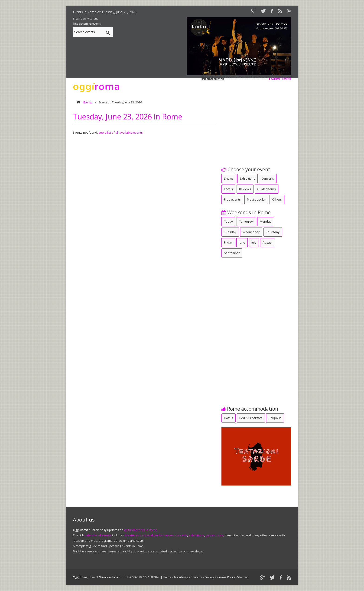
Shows (229, 178)
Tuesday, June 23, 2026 (119, 12)
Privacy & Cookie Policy (220, 577)
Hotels (229, 418)
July (254, 242)
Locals (228, 189)
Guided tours (266, 189)
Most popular (256, 199)
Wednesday (251, 232)
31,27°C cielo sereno (86, 18)
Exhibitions (247, 178)
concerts (181, 535)
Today (228, 221)
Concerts (268, 178)
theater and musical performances (149, 535)
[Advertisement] (256, 130)
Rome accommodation (250, 409)
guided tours (214, 535)
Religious (275, 418)
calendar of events (98, 535)
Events (88, 102)
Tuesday (230, 232)
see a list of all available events (121, 132)
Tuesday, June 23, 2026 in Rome (128, 117)
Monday (266, 221)
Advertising (181, 577)
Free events (232, 199)
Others (277, 199)
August (267, 242)
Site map (243, 577)
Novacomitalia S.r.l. (111, 577)
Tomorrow (246, 221)
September (232, 253)
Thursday (273, 232)
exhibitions (196, 535)
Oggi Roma (80, 577)
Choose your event (246, 169)
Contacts (196, 577)
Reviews (245, 189)
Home (167, 577)
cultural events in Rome (141, 530)
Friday (228, 242)
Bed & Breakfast (251, 418)
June (242, 242)
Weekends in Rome (246, 212)
